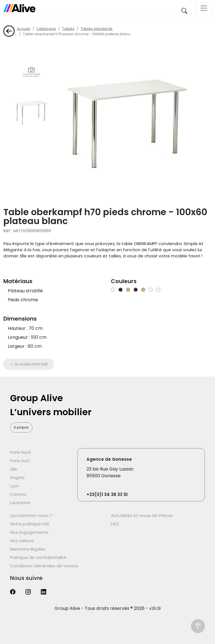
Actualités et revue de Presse (142, 515)
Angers (17, 477)
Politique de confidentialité (38, 557)
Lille (14, 469)
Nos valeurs (22, 541)
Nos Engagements (29, 532)
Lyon (15, 486)
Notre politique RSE (30, 524)
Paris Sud (19, 461)
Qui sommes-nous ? (31, 515)
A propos (21, 427)
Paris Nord (20, 452)
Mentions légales (28, 549)
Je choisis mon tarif (29, 364)
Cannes (18, 494)
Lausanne (20, 503)
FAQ (115, 524)
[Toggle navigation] (204, 8)
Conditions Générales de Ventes (44, 566)
